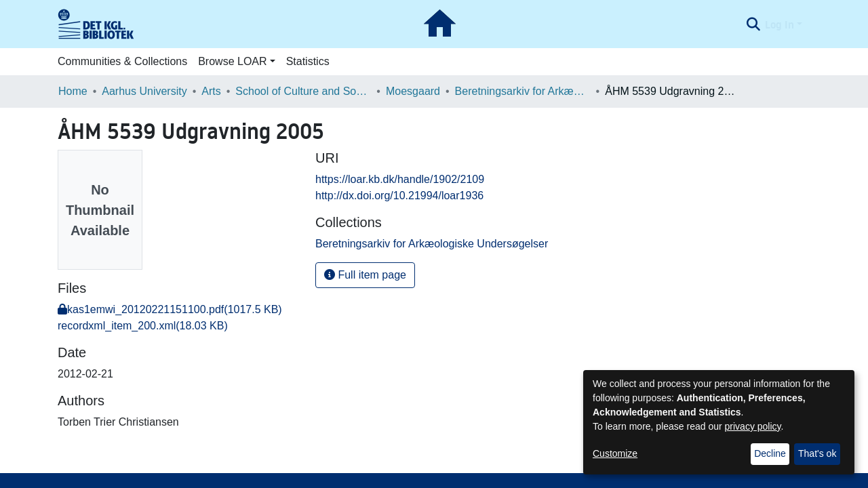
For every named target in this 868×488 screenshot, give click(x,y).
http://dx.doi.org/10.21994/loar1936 (399, 196)
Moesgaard (413, 91)
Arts (211, 91)
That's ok (817, 453)
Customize (615, 453)
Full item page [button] (365, 275)
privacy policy (753, 426)
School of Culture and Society (303, 91)
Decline (770, 453)
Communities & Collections (122, 61)
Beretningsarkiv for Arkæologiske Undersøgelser (523, 91)
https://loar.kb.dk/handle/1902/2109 (400, 179)
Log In (780, 24)
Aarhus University (144, 91)
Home (73, 91)
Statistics (308, 61)
